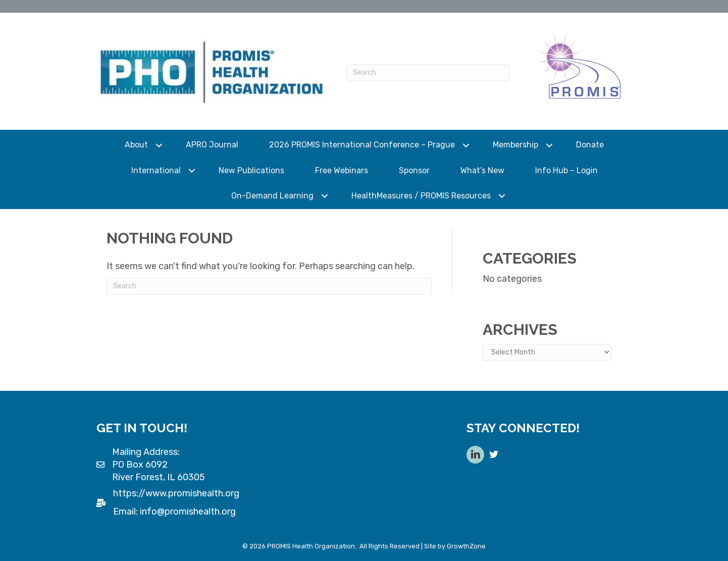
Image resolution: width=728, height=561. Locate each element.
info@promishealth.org (188, 512)
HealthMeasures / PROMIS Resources (421, 196)
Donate (590, 145)
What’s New (482, 170)
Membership (515, 145)
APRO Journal (212, 145)
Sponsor (414, 170)
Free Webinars (342, 170)
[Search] (428, 73)
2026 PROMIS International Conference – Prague (362, 145)
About (136, 145)
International (156, 170)
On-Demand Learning (272, 196)
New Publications (251, 170)
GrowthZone (466, 546)
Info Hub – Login (566, 170)
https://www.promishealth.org (176, 493)
